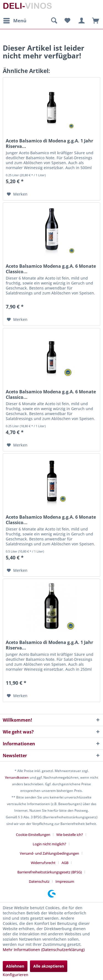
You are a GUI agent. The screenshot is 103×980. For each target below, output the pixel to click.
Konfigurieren (16, 975)
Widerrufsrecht (43, 863)
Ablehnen (15, 966)
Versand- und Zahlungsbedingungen (49, 853)
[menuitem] (15, 21)
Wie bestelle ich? (70, 835)
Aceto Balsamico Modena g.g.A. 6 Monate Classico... (51, 269)
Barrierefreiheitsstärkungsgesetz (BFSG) (50, 872)
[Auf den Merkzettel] (17, 194)
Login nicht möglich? (49, 844)
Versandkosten (17, 777)
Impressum (65, 881)
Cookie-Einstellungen (33, 835)
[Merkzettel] (67, 21)
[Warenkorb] (94, 21)
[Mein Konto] (81, 21)
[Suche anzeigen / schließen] (54, 21)
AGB (65, 863)
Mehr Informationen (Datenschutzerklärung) (44, 950)
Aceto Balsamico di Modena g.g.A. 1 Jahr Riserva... (49, 144)
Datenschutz (39, 881)
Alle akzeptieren (49, 966)
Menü (15, 20)
